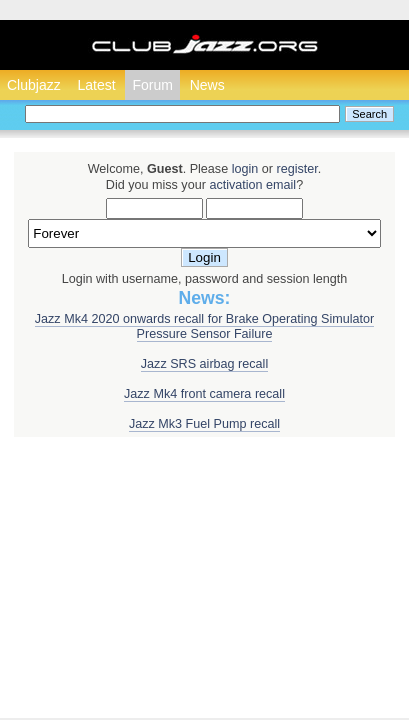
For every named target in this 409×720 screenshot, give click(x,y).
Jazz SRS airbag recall (204, 364)
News (207, 85)
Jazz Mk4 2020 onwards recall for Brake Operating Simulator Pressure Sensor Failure (204, 326)
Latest (96, 85)
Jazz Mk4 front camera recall (204, 394)
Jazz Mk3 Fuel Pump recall (204, 424)
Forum (152, 85)
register (296, 169)
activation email (252, 185)
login (245, 169)
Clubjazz (34, 85)
